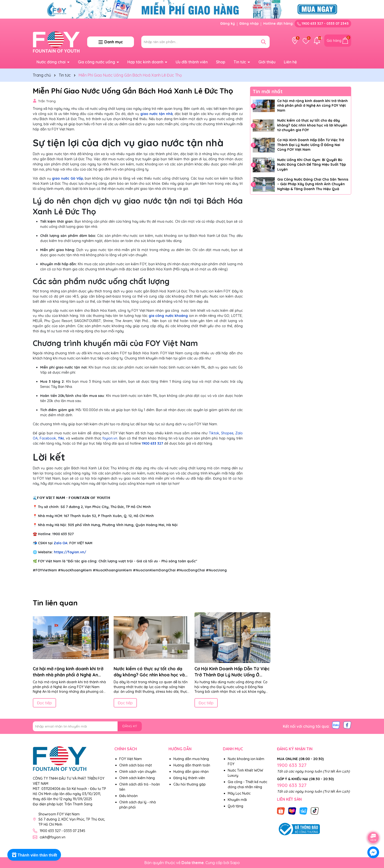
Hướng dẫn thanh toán (192, 765)
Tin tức (240, 62)
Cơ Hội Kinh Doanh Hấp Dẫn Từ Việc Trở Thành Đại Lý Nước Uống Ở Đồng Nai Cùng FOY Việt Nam (311, 145)
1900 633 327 (152, 443)
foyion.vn (110, 438)
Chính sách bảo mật (136, 765)
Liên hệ (290, 62)
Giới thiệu (267, 62)
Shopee (227, 433)
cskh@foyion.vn (53, 837)
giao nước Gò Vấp (67, 178)
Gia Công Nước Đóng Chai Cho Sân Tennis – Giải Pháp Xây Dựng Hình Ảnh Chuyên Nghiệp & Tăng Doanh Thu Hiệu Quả (313, 184)
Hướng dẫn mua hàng (191, 759)
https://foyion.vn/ (70, 552)
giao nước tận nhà (156, 114)
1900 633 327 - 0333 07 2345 (323, 23)
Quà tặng (235, 806)
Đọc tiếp (44, 703)
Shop (221, 62)
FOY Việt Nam (131, 759)
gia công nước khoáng (168, 316)
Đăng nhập (249, 23)
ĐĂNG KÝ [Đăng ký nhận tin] (130, 726)
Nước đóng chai (52, 62)
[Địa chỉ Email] (87, 726)
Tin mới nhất (268, 91)
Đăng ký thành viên (189, 778)
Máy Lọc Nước (239, 793)
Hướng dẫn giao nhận (191, 772)
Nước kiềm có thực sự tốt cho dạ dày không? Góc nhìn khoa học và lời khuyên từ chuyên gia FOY (312, 125)
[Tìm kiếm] (264, 42)
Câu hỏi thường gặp (190, 784)
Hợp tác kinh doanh (146, 62)
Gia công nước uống (97, 62)
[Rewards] (34, 855)
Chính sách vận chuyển (138, 772)
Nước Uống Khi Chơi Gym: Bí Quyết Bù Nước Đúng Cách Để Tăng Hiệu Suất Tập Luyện (312, 165)
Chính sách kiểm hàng (137, 778)
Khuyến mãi (237, 800)
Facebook (48, 438)
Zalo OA (60, 543)
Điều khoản (128, 796)
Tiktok (214, 433)
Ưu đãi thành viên (192, 62)
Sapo (235, 863)
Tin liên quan (55, 603)
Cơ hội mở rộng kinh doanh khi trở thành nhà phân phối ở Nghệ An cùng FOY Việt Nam (312, 106)
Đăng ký (228, 23)
